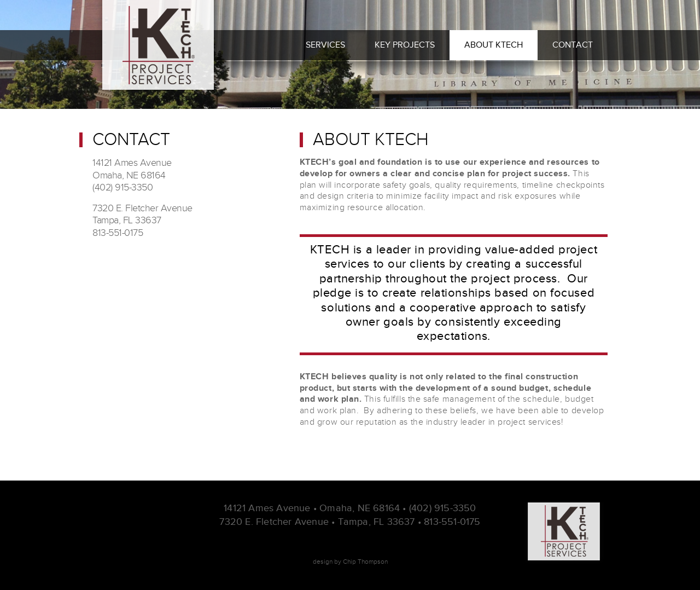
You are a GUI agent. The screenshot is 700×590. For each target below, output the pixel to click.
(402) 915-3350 (443, 508)
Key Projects (405, 45)
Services (325, 45)
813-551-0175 (452, 522)
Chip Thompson (365, 562)
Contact (573, 45)
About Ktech (494, 45)
